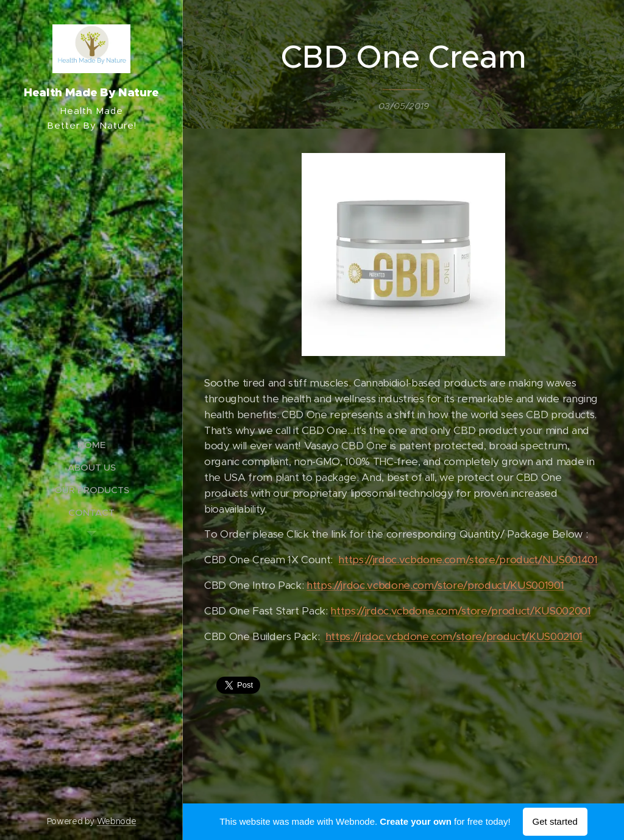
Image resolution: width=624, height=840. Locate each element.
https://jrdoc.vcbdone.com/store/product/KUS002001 (460, 611)
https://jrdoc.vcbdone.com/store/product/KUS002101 (454, 636)
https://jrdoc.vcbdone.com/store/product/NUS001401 (468, 560)
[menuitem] (91, 445)
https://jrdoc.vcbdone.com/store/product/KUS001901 (435, 586)
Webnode (117, 821)
